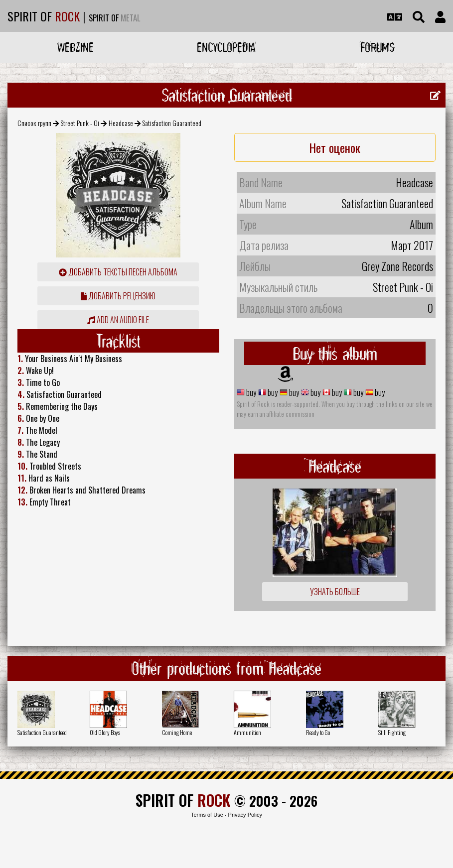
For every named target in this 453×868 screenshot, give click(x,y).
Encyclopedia (226, 47)
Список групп (34, 123)
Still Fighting (392, 732)
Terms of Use (207, 815)
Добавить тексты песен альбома (118, 272)
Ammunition (247, 732)
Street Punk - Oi (80, 123)
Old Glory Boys (105, 732)
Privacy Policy (245, 815)
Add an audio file (118, 320)
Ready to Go (318, 732)
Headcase (121, 123)
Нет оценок (335, 147)
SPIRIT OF (44, 16)
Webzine (75, 47)
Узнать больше (335, 592)
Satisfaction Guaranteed (42, 732)
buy (250, 392)
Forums (377, 47)
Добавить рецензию (118, 296)
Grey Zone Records (397, 266)
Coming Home (177, 732)
